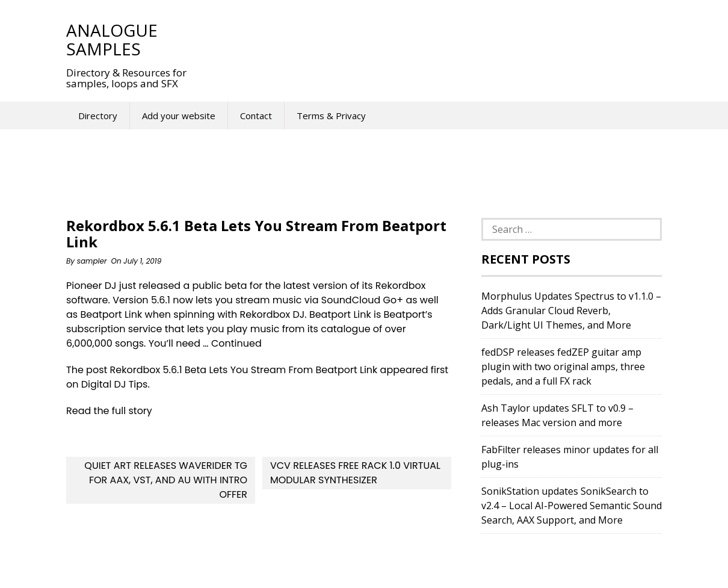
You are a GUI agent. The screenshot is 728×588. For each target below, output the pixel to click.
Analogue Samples (112, 39)
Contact (256, 116)
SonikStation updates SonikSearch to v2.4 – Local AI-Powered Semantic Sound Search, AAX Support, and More (572, 506)
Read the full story (109, 411)
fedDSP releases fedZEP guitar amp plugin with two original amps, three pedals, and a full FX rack (563, 367)
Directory (98, 116)
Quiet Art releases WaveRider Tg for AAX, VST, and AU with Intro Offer (166, 480)
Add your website (179, 116)
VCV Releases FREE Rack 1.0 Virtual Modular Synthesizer (355, 473)
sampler (92, 261)
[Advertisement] (424, 39)
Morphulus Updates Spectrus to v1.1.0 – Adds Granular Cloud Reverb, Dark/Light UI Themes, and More (571, 311)
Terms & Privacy (331, 116)
